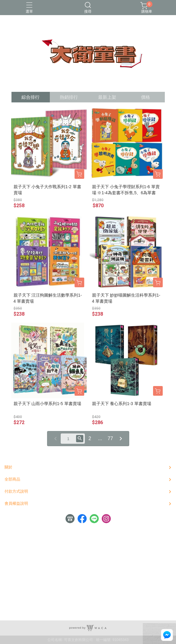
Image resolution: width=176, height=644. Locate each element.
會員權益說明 (16, 503)
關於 (8, 467)
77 (110, 438)
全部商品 (12, 479)
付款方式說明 (16, 491)
